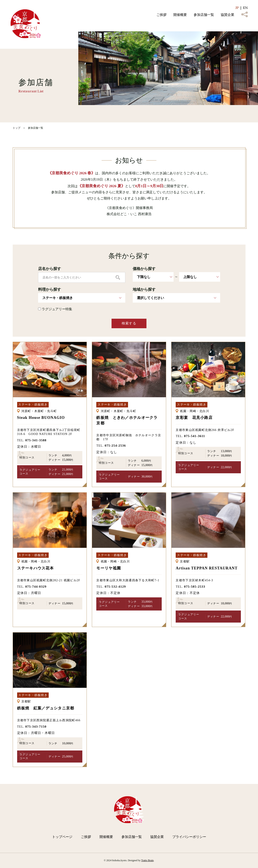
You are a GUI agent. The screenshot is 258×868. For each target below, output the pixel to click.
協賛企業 (228, 15)
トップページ (62, 837)
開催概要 (180, 15)
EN (245, 8)
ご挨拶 (161, 15)
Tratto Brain (147, 860)
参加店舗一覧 (204, 15)
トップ (17, 128)
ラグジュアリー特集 (55, 309)
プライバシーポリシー (189, 837)
